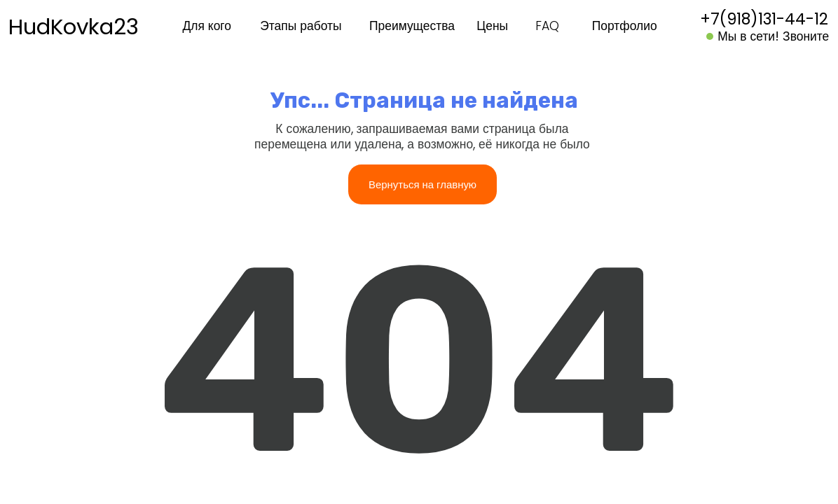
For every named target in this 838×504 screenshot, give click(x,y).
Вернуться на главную (423, 184)
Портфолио (625, 26)
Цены (492, 26)
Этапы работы (301, 26)
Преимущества (412, 26)
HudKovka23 (74, 27)
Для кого (207, 26)
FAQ (547, 26)
